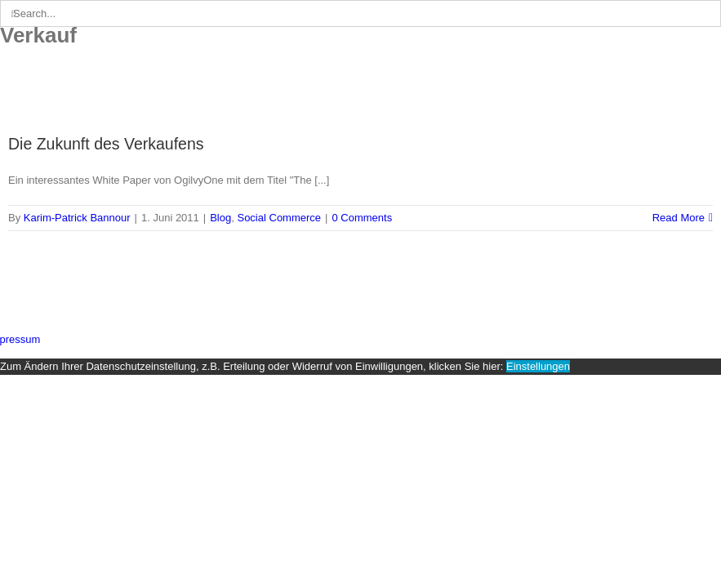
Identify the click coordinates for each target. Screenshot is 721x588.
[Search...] (360, 13)
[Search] (13, 13)
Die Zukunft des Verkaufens (106, 144)
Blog (220, 218)
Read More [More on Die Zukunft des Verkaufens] (679, 218)
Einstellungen (538, 366)
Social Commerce (279, 218)
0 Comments (362, 218)
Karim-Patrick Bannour (77, 218)
